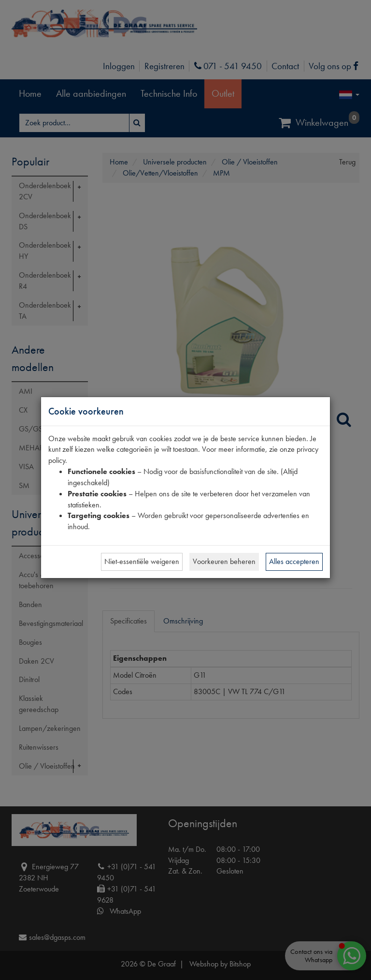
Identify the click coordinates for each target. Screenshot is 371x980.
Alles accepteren (294, 561)
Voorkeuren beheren (224, 561)
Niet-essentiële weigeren (142, 561)
